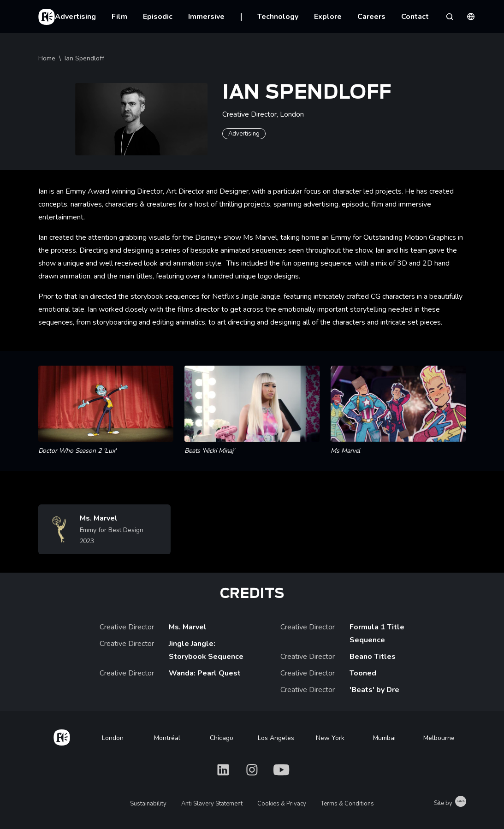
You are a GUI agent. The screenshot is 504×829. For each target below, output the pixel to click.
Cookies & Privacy (282, 804)
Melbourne (439, 738)
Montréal (167, 738)
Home (47, 58)
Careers (371, 17)
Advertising (75, 17)
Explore (328, 17)
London (113, 738)
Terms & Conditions (347, 804)
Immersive (206, 17)
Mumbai (384, 738)
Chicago (222, 738)
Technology (278, 17)
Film (119, 17)
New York (330, 738)
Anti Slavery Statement (212, 804)
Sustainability (148, 804)
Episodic (158, 17)
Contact (415, 17)
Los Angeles (276, 738)
